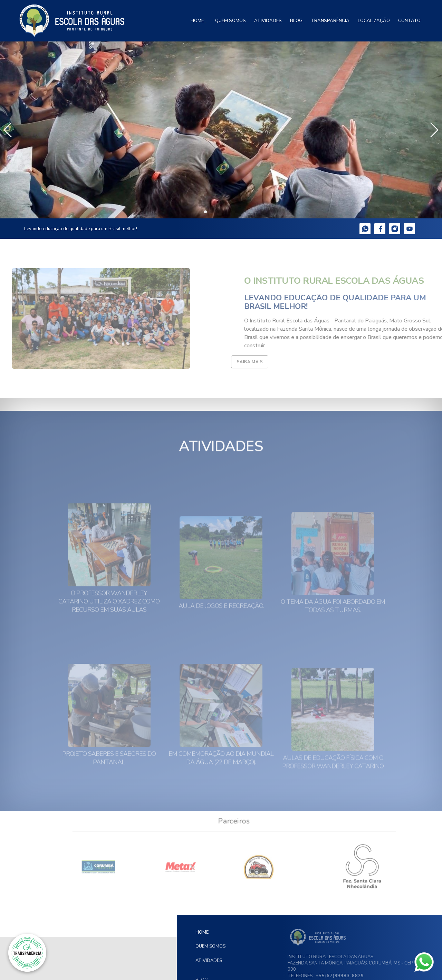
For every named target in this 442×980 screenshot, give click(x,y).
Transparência (330, 21)
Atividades (268, 21)
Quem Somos (230, 21)
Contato (409, 21)
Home (197, 21)
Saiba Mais (269, 362)
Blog (296, 21)
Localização (374, 21)
